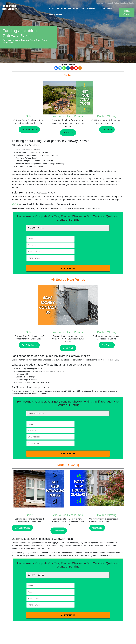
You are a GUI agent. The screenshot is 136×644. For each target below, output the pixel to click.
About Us (99, 3)
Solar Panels (106, 8)
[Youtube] (76, 68)
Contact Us (68, 133)
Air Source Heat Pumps (67, 8)
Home (51, 8)
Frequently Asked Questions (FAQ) (119, 3)
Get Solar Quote (29, 129)
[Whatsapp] (64, 68)
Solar (29, 116)
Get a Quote (126, 13)
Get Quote (107, 129)
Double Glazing (89, 8)
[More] (80, 68)
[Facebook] (56, 68)
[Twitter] (60, 68)
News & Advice (55, 15)
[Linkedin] (68, 68)
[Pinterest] (72, 68)
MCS (15, 204)
